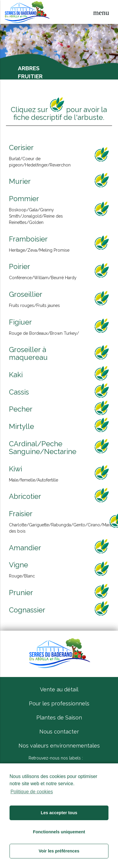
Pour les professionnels (59, 703)
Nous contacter (59, 732)
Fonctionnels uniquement (59, 832)
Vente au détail (59, 689)
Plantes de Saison (59, 718)
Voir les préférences (59, 851)
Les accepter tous (59, 813)
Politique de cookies (32, 792)
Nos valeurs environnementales (59, 746)
